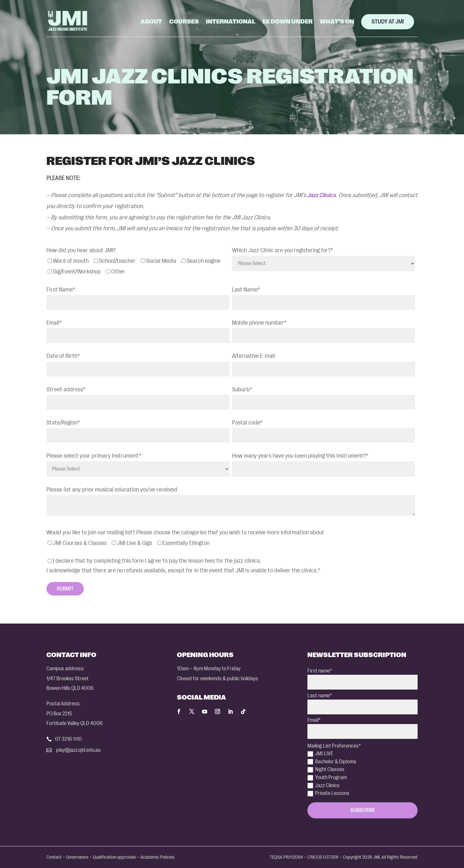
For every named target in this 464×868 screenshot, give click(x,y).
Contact (54, 857)
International (231, 22)
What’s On (337, 22)
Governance (77, 857)
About (151, 22)
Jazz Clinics (321, 195)
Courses (184, 22)
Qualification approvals (114, 857)
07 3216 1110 (68, 739)
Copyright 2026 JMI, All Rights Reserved (380, 857)
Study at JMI (388, 22)
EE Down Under (288, 22)
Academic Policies (158, 857)
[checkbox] (138, 266)
